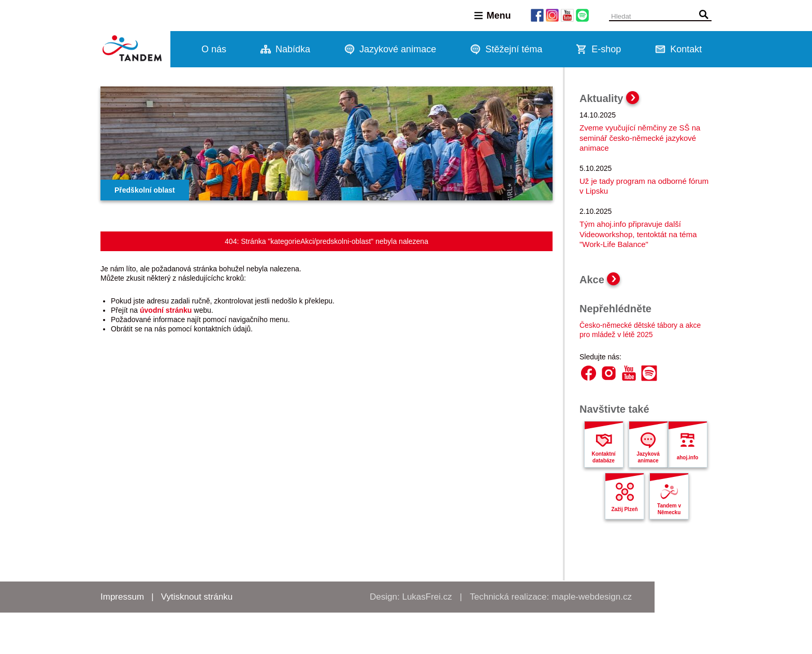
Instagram (609, 373)
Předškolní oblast (145, 190)
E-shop (606, 49)
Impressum (122, 597)
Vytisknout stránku (197, 597)
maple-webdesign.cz (592, 597)
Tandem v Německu (669, 509)
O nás (214, 49)
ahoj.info (688, 457)
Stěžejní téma (514, 49)
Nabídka (293, 49)
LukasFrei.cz (427, 597)
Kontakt (686, 49)
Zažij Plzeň (624, 509)
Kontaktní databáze (603, 457)
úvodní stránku (166, 310)
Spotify (649, 373)
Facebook (589, 373)
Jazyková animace (648, 457)
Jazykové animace (398, 49)
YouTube (629, 373)
